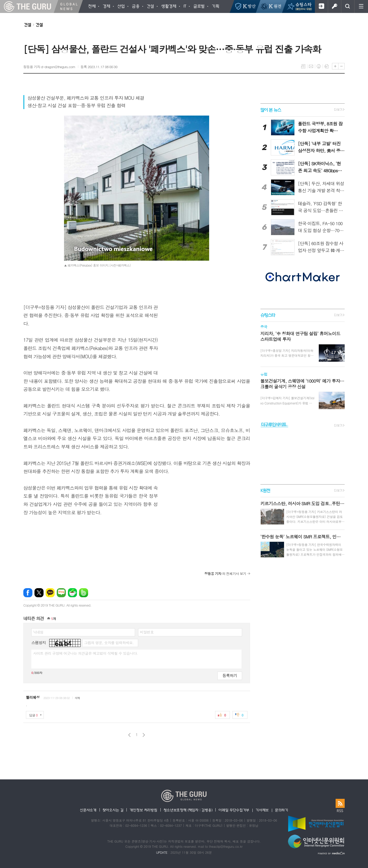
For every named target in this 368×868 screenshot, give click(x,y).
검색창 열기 (348, 6)
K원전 (265, 490)
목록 (303, 66)
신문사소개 (88, 810)
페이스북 (28, 593)
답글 (33, 715)
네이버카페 (72, 593)
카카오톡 (50, 593)
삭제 (77, 698)
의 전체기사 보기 (225, 574)
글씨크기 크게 (335, 66)
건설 (27, 25)
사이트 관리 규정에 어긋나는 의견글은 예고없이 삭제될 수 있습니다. (86, 653)
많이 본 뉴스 (271, 110)
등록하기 (230, 675)
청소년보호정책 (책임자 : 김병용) (188, 810)
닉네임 (38, 632)
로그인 (334, 6)
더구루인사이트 (274, 424)
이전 (129, 735)
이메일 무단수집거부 (234, 810)
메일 (311, 66)
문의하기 (282, 810)
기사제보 (262, 810)
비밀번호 (147, 632)
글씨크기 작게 (341, 66)
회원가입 (321, 6)
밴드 (84, 593)
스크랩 (327, 66)
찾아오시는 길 (113, 810)
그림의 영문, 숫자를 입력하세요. (109, 643)
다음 (144, 735)
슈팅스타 (268, 315)
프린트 (319, 66)
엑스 (39, 593)
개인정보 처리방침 (143, 810)
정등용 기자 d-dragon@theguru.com (49, 67)
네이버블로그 (61, 593)
